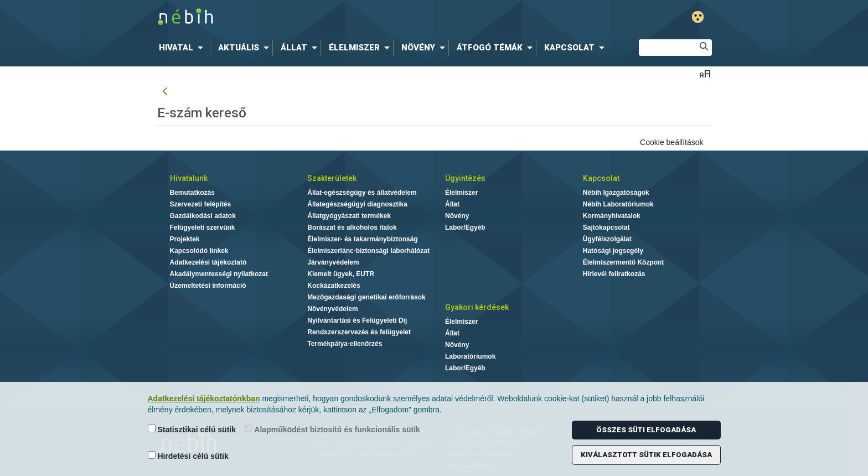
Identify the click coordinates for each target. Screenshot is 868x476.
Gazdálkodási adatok (203, 216)
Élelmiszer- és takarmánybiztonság (362, 239)
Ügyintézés (465, 178)
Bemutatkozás (192, 193)
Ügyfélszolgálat (607, 239)
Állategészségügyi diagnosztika (357, 204)
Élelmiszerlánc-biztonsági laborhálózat (368, 251)
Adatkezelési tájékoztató (208, 262)
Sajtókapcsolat (606, 227)
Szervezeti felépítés (201, 204)
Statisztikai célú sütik (192, 429)
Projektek (185, 239)
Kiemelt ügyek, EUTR (341, 274)
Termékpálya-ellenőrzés (345, 344)
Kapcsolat (601, 178)
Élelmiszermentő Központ (624, 262)
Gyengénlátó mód (698, 17)
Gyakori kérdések (477, 307)
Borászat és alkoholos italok (352, 227)
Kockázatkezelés (334, 286)
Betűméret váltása (705, 73)
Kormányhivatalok (612, 216)
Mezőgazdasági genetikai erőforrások (366, 297)
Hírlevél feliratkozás (614, 274)
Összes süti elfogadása (646, 430)
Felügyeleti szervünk (203, 227)
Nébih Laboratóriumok (618, 204)
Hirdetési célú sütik (188, 456)
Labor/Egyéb (465, 227)
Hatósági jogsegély (613, 251)
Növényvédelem (332, 309)
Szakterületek (332, 178)
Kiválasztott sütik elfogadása (646, 455)
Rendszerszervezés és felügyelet (359, 332)
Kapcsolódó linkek (199, 251)
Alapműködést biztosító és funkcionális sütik (332, 429)
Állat (452, 204)
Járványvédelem (333, 262)
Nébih (316, 17)
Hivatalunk (189, 178)
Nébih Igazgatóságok (616, 193)
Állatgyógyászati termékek (349, 216)
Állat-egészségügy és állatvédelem (362, 193)
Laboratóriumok (470, 356)
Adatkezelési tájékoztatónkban (204, 399)
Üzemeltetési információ (208, 286)
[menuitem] (183, 48)
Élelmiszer (461, 193)
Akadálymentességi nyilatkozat (219, 274)
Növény (457, 216)
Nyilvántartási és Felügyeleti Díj (357, 320)
